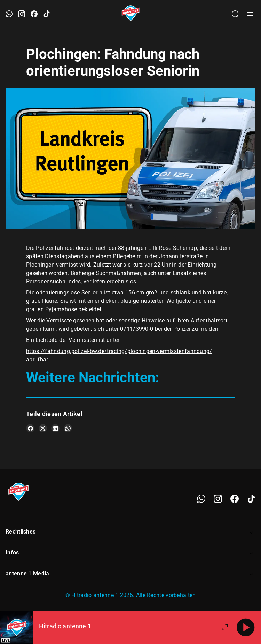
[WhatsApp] (201, 499)
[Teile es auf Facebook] (30, 428)
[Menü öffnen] (250, 14)
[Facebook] (235, 499)
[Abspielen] (246, 627)
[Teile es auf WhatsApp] (68, 428)
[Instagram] (218, 499)
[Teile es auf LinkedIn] (55, 428)
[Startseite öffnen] (131, 14)
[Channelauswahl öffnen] (235, 14)
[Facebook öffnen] (34, 14)
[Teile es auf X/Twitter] (43, 428)
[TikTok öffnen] (47, 14)
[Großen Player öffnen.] (225, 627)
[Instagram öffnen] (22, 14)
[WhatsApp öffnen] (9, 14)
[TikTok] (251, 499)
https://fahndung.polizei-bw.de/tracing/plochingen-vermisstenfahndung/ (119, 351)
